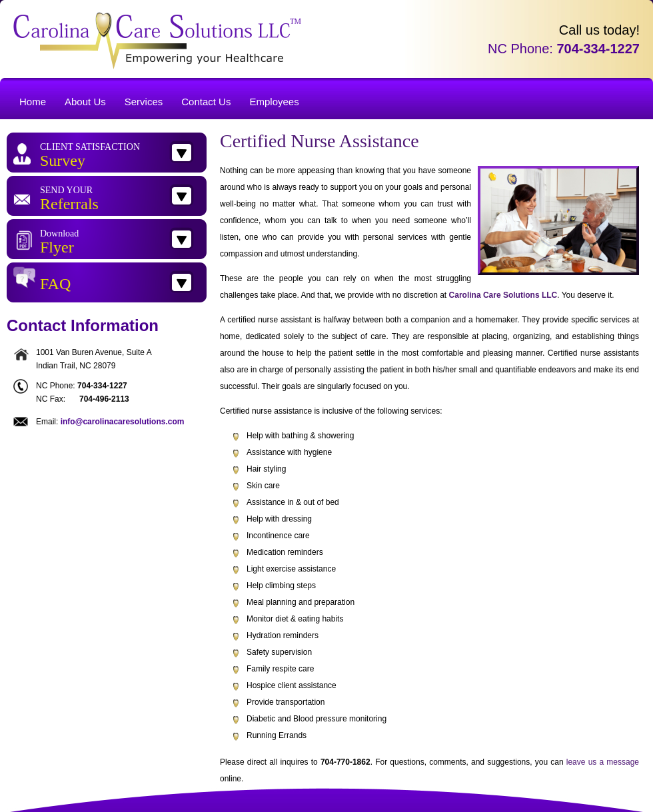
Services (144, 102)
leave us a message (603, 762)
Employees (274, 102)
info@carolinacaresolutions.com (123, 422)
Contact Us (206, 102)
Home (33, 102)
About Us (85, 102)
